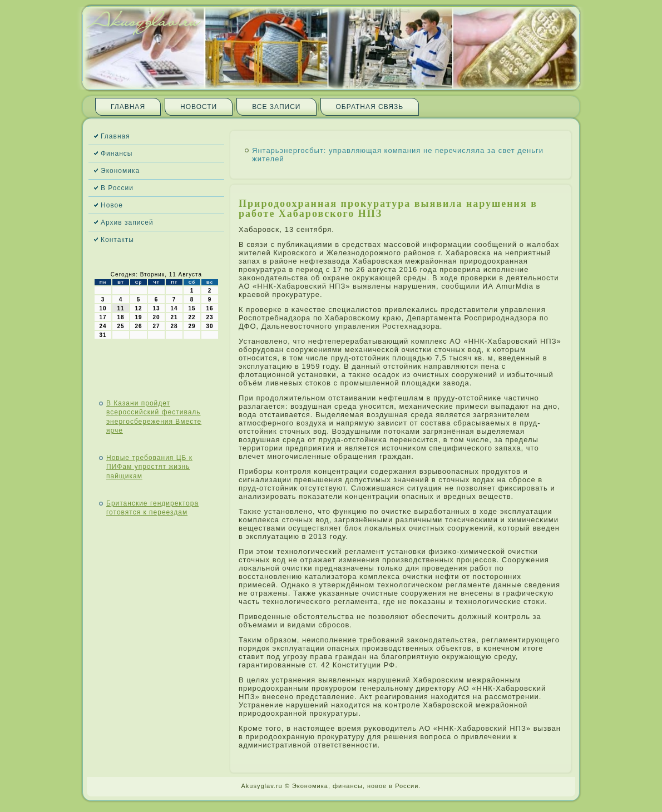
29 (192, 326)
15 (192, 308)
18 (120, 317)
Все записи (276, 107)
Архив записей (127, 222)
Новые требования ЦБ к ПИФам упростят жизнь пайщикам (149, 467)
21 (174, 317)
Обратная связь (370, 107)
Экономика (120, 171)
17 (103, 317)
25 (120, 326)
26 (138, 326)
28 (174, 326)
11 (120, 308)
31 (103, 335)
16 (209, 308)
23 (209, 317)
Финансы (117, 154)
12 (138, 308)
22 (192, 317)
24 (103, 326)
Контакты (117, 240)
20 (156, 317)
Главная (128, 107)
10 (103, 308)
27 (156, 326)
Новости (199, 107)
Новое (112, 205)
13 (156, 308)
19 (138, 317)
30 (209, 326)
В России (117, 188)
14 (174, 308)
